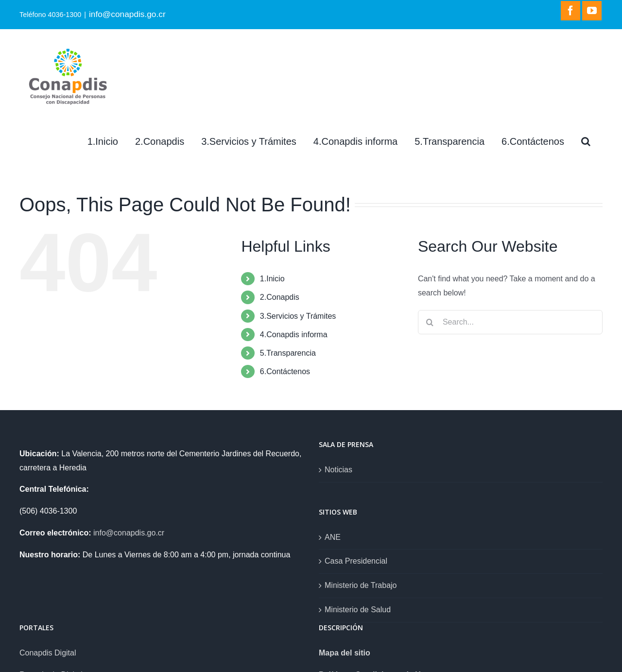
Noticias (338, 470)
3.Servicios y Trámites (298, 316)
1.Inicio (272, 279)
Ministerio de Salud (358, 610)
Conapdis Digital (48, 653)
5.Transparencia (288, 353)
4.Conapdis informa (294, 335)
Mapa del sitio (345, 653)
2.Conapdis (280, 297)
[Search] (586, 141)
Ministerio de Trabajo (361, 585)
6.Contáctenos (285, 371)
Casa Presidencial (356, 561)
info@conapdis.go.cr (127, 14)
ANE (333, 537)
